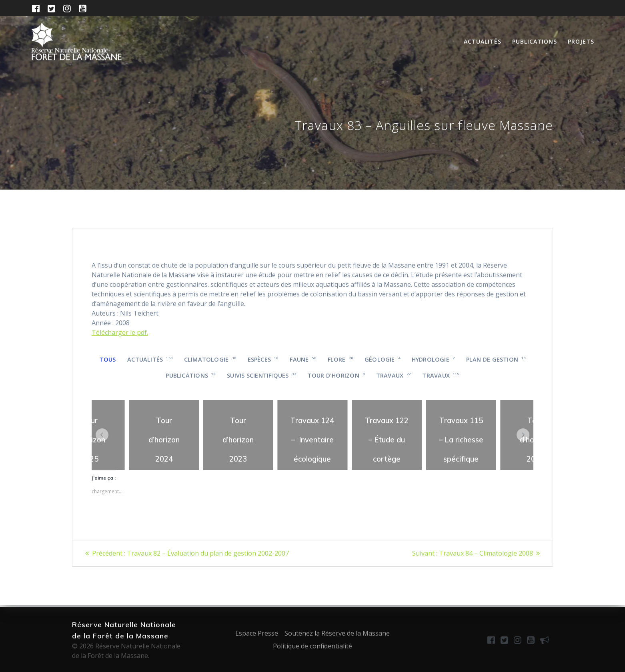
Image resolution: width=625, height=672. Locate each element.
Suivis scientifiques (261, 375)
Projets (581, 41)
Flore (341, 359)
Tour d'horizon (336, 375)
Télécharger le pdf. (120, 332)
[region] (164, 435)
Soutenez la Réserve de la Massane (337, 633)
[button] (102, 435)
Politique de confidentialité (312, 646)
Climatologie (210, 359)
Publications (535, 41)
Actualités (483, 41)
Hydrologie (433, 359)
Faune (303, 359)
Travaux (394, 375)
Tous (107, 359)
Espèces (263, 359)
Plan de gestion (496, 359)
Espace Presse (257, 633)
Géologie (382, 359)
